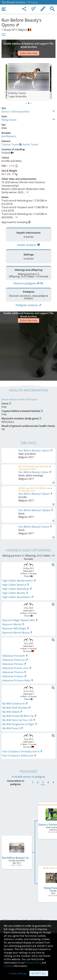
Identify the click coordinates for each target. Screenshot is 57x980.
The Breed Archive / (14, 2)
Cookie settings (18, 973)
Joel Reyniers (9, 127)
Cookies (8, 966)
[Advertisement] (28, 44)
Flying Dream (9, 111)
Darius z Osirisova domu (16, 102)
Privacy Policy (33, 963)
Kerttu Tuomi (30, 135)
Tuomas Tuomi (12, 135)
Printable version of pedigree (28, 738)
